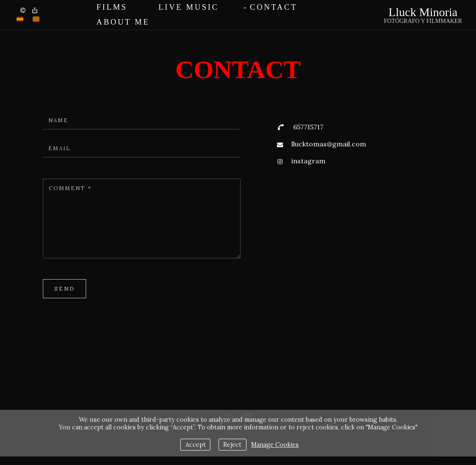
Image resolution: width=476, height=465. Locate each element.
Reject (232, 445)
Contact (274, 7)
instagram (308, 161)
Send (65, 289)
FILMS (112, 7)
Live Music (189, 7)
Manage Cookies (275, 445)
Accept (196, 445)
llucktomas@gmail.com (329, 144)
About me (123, 22)
